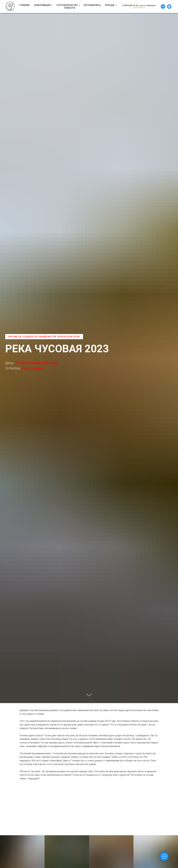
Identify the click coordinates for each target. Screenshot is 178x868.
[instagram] (169, 7)
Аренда (110, 5)
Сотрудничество (67, 5)
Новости (70, 8)
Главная (25, 5)
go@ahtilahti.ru (139, 8)
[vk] (163, 7)
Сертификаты (92, 5)
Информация (43, 5)
